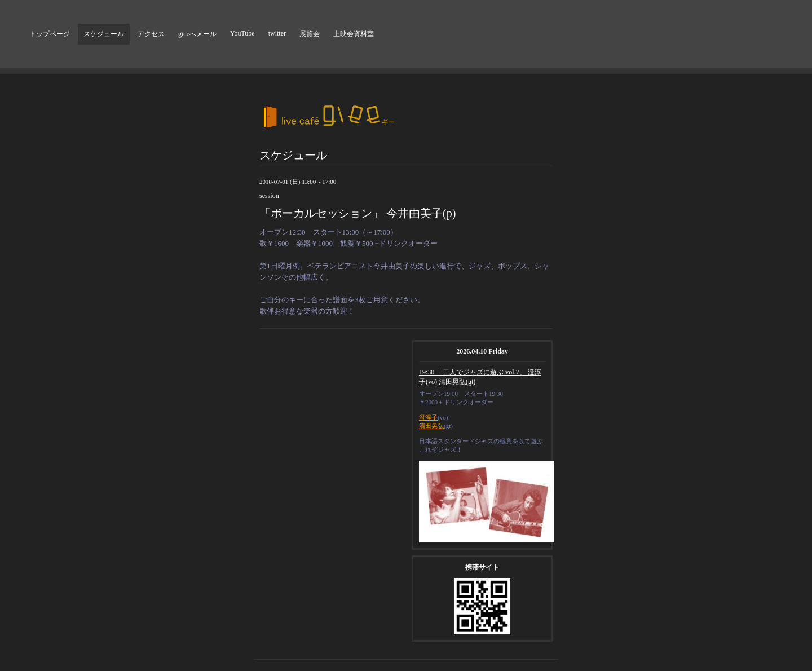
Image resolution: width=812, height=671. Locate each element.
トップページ (50, 34)
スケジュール (104, 34)
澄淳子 (428, 417)
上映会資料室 (354, 34)
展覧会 (310, 34)
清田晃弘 (431, 426)
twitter (277, 33)
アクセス (151, 34)
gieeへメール (197, 34)
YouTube (242, 33)
